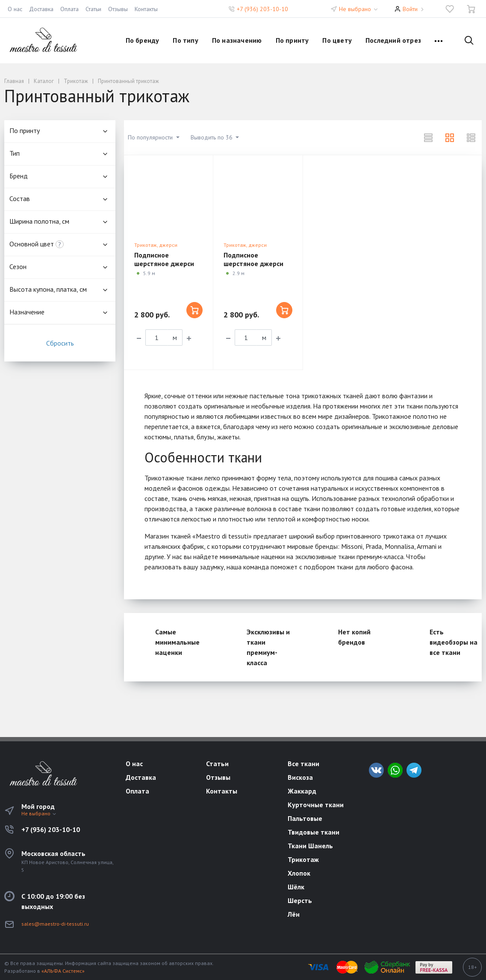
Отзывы (118, 9)
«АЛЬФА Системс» (63, 971)
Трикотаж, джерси (156, 245)
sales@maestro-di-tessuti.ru (55, 924)
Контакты (146, 9)
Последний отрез (393, 40)
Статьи (93, 9)
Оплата (69, 9)
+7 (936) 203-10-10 (262, 9)
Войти (410, 9)
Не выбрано (359, 9)
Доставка (41, 9)
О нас (15, 9)
